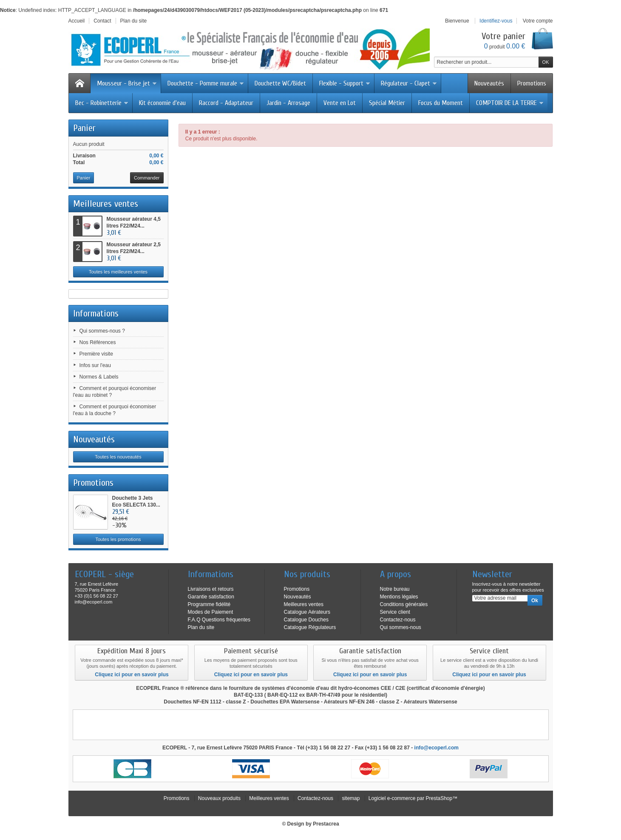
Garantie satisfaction (211, 597)
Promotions (532, 83)
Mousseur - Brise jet (127, 83)
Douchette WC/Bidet (280, 83)
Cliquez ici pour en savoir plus (132, 675)
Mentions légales (399, 597)
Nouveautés (489, 83)
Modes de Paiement (211, 612)
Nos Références (98, 342)
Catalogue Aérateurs (307, 612)
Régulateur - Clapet (409, 83)
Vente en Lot (340, 103)
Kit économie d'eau (162, 103)
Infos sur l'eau (95, 365)
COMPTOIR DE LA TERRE (510, 103)
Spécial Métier (387, 103)
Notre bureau (395, 589)
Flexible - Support (345, 83)
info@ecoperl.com (437, 748)
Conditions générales (404, 604)
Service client (395, 612)
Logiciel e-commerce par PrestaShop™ (413, 798)
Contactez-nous (398, 620)
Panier (84, 128)
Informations (96, 313)
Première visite (96, 354)
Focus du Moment (441, 103)
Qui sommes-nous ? (102, 331)
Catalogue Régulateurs (310, 627)
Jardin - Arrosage (288, 103)
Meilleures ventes (106, 204)
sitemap (351, 798)
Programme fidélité (209, 604)
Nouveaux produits (219, 798)
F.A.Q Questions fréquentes (219, 620)
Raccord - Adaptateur (226, 103)
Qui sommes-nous (401, 627)
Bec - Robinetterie (102, 103)
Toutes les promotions (118, 539)
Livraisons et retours (211, 589)
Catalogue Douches (306, 620)
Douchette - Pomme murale (206, 83)
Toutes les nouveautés (118, 457)
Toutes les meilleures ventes (118, 272)
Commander (147, 178)
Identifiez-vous (496, 21)
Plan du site (201, 627)
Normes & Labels (99, 377)
